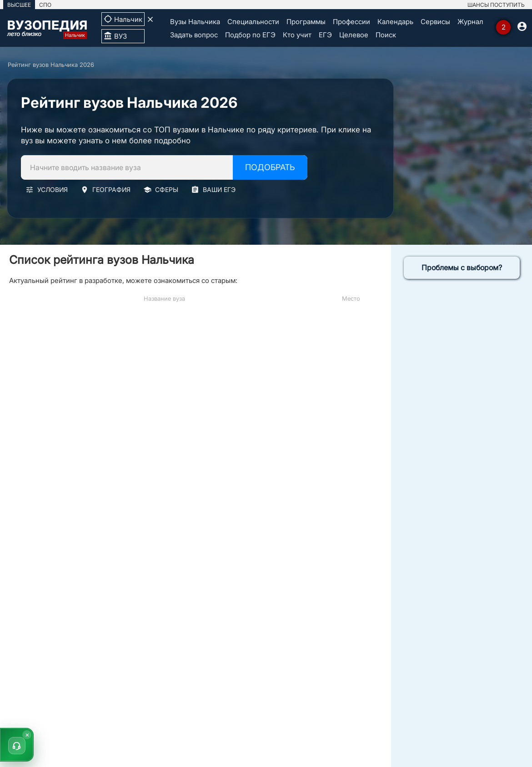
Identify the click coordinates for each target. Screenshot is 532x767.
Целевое (354, 35)
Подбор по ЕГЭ (250, 35)
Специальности (253, 22)
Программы (306, 22)
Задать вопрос (194, 35)
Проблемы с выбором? (462, 267)
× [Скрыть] (27, 734)
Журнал (470, 22)
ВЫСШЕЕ (19, 5)
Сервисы (435, 22)
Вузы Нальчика (195, 22)
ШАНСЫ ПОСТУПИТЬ (496, 5)
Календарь (395, 22)
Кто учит (297, 35)
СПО (45, 5)
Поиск (386, 35)
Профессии (351, 22)
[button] (17, 745)
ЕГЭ (325, 35)
